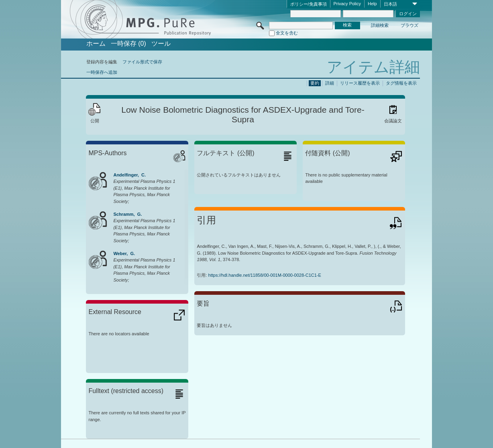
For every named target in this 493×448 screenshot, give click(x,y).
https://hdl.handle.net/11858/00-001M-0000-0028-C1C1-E (265, 275)
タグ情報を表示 (401, 83)
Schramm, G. (127, 214)
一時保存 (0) (128, 44)
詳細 (330, 83)
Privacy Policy (347, 4)
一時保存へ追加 (102, 72)
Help (372, 4)
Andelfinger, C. (129, 175)
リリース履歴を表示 (360, 83)
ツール (161, 44)
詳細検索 (380, 25)
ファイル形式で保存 (142, 62)
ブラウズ (409, 25)
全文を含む (287, 33)
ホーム (96, 44)
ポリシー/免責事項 (309, 4)
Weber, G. (124, 253)
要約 (315, 83)
